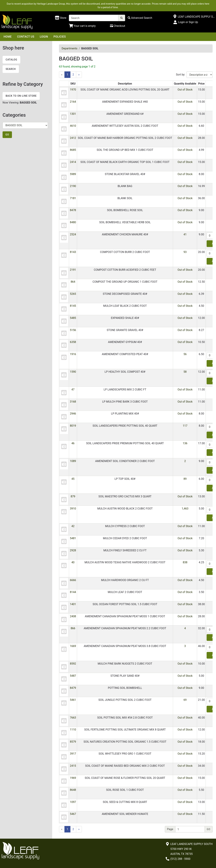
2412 (73, 138)
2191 (73, 270)
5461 (73, 700)
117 (185, 426)
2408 (73, 616)
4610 (73, 126)
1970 (73, 90)
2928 (73, 550)
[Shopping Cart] (82, 26)
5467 (73, 814)
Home (8, 37)
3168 (73, 402)
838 (185, 562)
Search (11, 69)
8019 (73, 426)
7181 (73, 198)
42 (73, 526)
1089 (73, 461)
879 (73, 496)
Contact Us (26, 37)
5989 (73, 174)
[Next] (79, 75)
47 (73, 390)
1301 (73, 114)
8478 (73, 210)
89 (185, 479)
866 (73, 628)
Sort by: (181, 75)
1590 (73, 372)
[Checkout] (118, 26)
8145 (73, 306)
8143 (73, 252)
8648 (73, 790)
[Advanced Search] (140, 18)
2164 (73, 102)
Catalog (11, 60)
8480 (73, 222)
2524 (73, 234)
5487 (73, 676)
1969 (73, 778)
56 (185, 354)
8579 (73, 742)
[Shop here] (61, 18)
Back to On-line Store (21, 96)
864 (73, 282)
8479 (73, 688)
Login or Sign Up (188, 22)
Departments (70, 48)
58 (185, 372)
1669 (73, 646)
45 (73, 479)
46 (73, 443)
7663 (73, 718)
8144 (73, 592)
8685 (73, 150)
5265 (73, 294)
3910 (73, 509)
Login (44, 37)
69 (185, 700)
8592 (73, 664)
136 (185, 443)
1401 (73, 604)
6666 (73, 580)
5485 (73, 318)
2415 (73, 766)
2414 (73, 162)
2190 (73, 186)
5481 (73, 538)
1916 (73, 354)
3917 (73, 754)
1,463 (185, 509)
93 (185, 252)
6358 (73, 342)
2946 (73, 414)
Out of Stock (185, 90)
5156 (73, 330)
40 (73, 562)
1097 (73, 802)
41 (185, 234)
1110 (73, 730)
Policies (60, 37)
